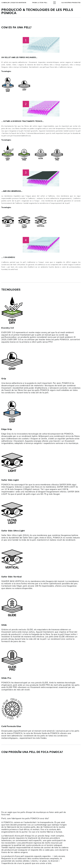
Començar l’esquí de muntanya (14, 3)
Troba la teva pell (40, 3)
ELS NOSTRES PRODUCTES (71, 3)
